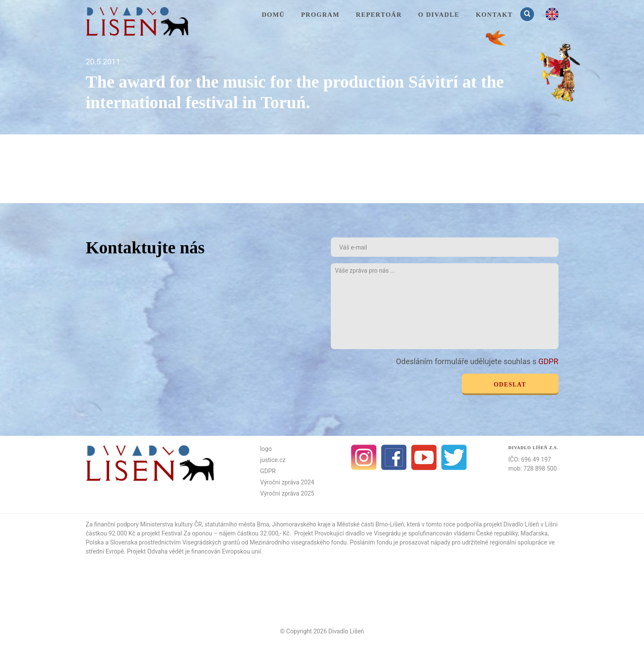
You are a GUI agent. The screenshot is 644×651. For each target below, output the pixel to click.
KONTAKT (494, 15)
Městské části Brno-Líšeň (371, 524)
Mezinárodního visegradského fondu (298, 542)
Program (320, 15)
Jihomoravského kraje (301, 524)
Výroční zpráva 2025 (287, 493)
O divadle (439, 15)
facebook (394, 457)
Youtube (424, 457)
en (552, 14)
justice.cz (273, 460)
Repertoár (379, 15)
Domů (273, 15)
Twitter (454, 457)
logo (266, 449)
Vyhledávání (528, 14)
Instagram (364, 457)
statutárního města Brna (237, 524)
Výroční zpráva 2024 (287, 482)
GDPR (548, 361)
